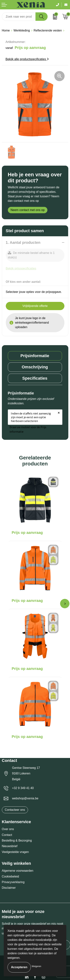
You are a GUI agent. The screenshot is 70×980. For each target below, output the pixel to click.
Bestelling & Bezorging (17, 840)
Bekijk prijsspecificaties (21, 268)
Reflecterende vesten (48, 30)
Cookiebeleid (11, 876)
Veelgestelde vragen (15, 852)
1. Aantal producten (23, 242)
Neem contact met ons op (28, 210)
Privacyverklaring (13, 882)
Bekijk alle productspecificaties (27, 59)
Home (6, 30)
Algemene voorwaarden (18, 871)
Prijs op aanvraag (27, 533)
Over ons (8, 829)
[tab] (35, 356)
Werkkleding (22, 30)
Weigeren (36, 966)
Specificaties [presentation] (35, 378)
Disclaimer (9, 888)
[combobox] (19, 17)
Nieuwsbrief (10, 846)
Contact (7, 835)
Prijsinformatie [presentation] (35, 356)
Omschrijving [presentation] (35, 367)
